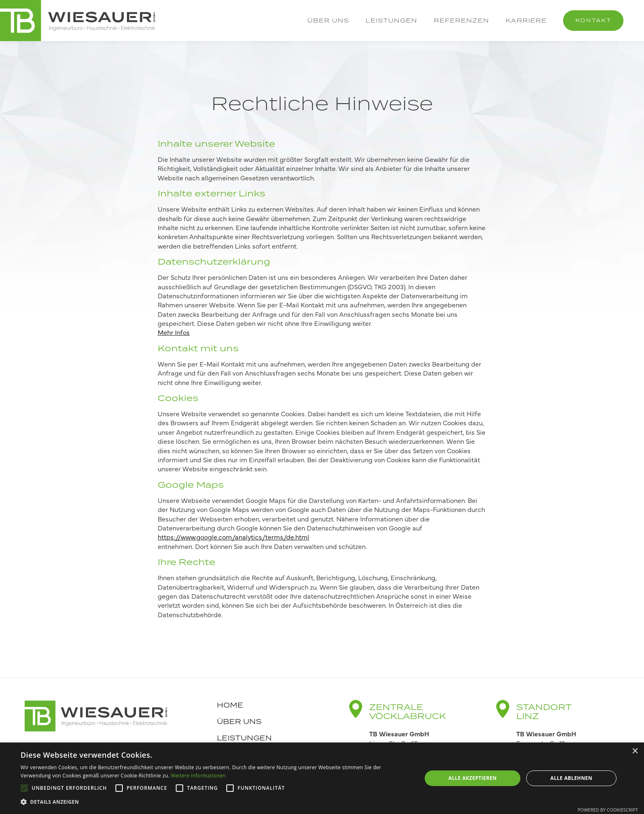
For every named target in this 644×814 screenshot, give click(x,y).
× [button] (635, 751)
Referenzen (461, 20)
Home (230, 705)
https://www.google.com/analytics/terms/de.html (233, 537)
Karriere (526, 20)
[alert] (322, 778)
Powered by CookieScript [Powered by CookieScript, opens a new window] (608, 810)
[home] (78, 21)
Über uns (328, 20)
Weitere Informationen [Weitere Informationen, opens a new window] (198, 776)
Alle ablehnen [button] (571, 778)
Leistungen (391, 20)
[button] (215, 802)
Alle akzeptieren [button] (473, 778)
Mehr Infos (174, 332)
